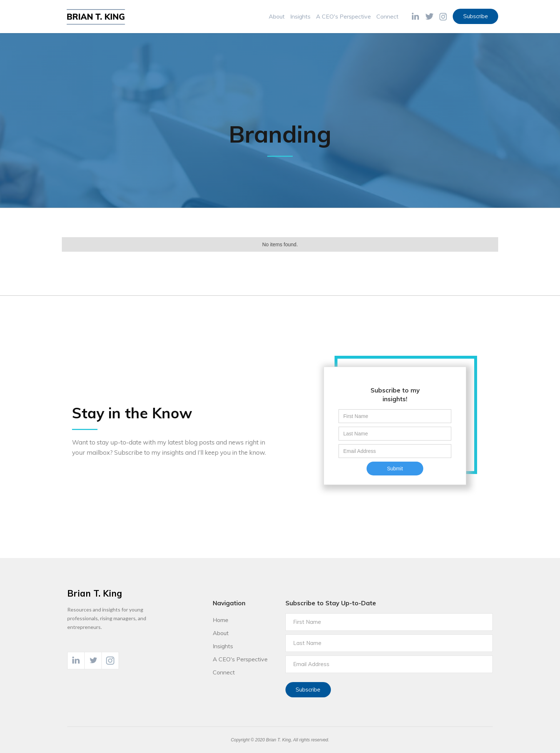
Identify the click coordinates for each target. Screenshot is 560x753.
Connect (387, 16)
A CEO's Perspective (343, 16)
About (277, 16)
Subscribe (476, 16)
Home (221, 620)
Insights (300, 16)
